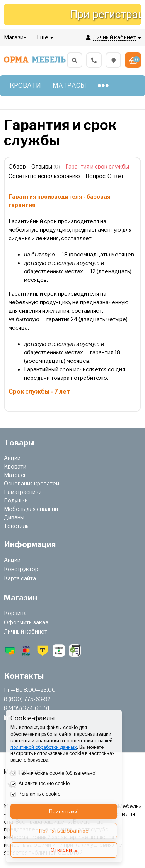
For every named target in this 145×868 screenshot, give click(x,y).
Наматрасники (23, 492)
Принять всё (64, 811)
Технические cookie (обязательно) (54, 774)
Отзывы (42, 166)
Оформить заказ (26, 622)
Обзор (17, 166)
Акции (12, 458)
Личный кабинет (26, 631)
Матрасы (16, 475)
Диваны (14, 517)
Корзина (15, 613)
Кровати (15, 466)
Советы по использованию (44, 176)
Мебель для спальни (31, 509)
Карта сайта (20, 578)
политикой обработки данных (44, 747)
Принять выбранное (64, 831)
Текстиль (16, 526)
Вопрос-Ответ (105, 176)
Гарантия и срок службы (97, 166)
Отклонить (64, 850)
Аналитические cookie (40, 784)
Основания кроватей (32, 483)
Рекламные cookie (35, 794)
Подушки (16, 500)
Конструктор (21, 569)
